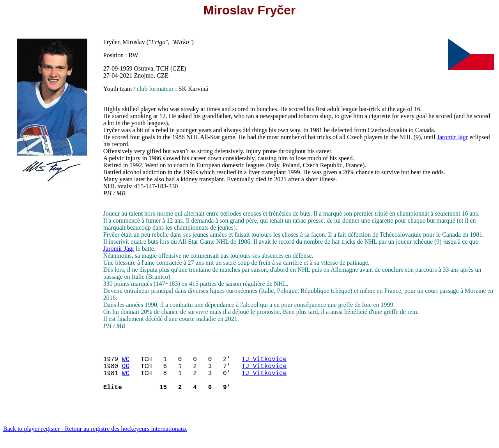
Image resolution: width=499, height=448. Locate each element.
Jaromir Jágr (453, 137)
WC (126, 362)
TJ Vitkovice (264, 362)
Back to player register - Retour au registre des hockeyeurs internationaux (95, 438)
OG (126, 370)
